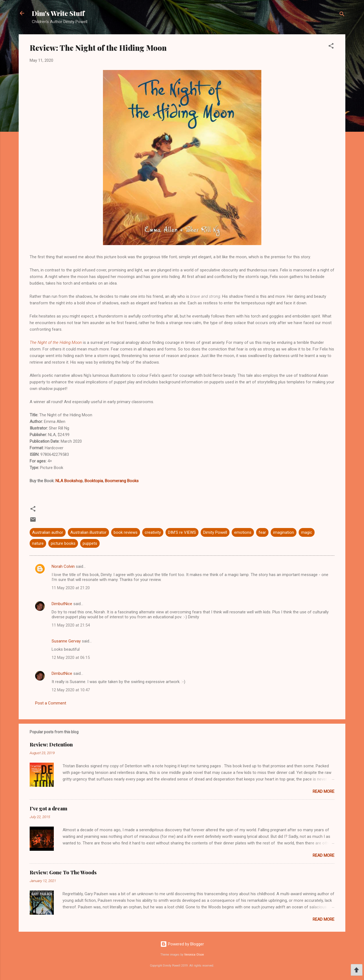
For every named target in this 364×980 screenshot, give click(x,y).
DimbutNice (62, 604)
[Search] (342, 15)
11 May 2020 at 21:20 (71, 588)
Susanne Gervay (66, 641)
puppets (90, 543)
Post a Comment (51, 703)
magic (307, 532)
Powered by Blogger (182, 944)
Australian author (48, 532)
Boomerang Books (122, 481)
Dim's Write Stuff (58, 13)
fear (262, 532)
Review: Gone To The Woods (63, 872)
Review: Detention (51, 745)
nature (38, 543)
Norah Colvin (63, 566)
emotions (243, 532)
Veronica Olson (194, 955)
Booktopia (94, 481)
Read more (324, 791)
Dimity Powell (215, 532)
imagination (284, 532)
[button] (331, 47)
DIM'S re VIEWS (182, 532)
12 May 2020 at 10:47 (71, 690)
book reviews (126, 532)
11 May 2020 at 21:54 (71, 625)
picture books (63, 543)
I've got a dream (48, 808)
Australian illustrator (88, 532)
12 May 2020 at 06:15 (71, 658)
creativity (153, 532)
